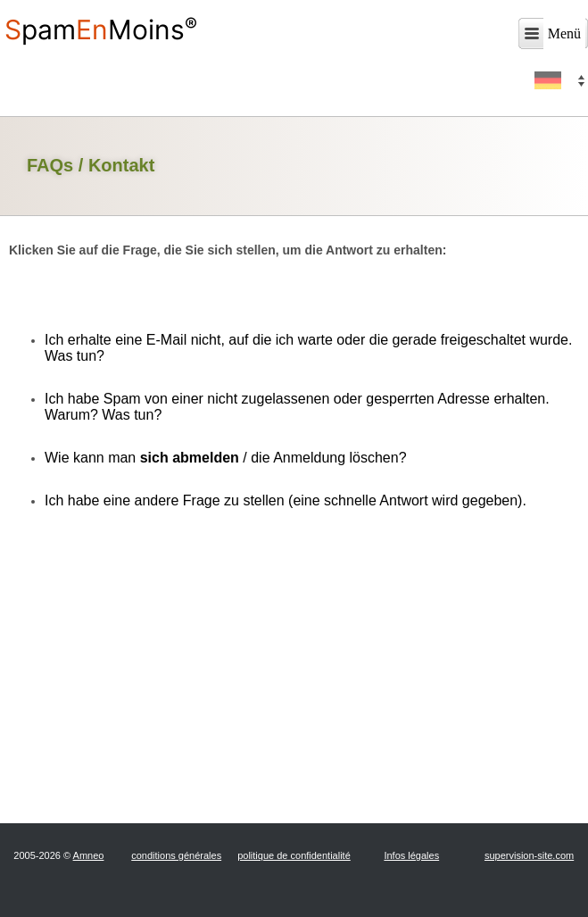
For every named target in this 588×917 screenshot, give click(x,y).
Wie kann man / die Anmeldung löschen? (226, 458)
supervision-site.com (529, 855)
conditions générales (176, 855)
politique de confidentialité (294, 855)
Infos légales (411, 855)
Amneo (89, 855)
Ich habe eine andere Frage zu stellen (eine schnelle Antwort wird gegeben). (286, 500)
